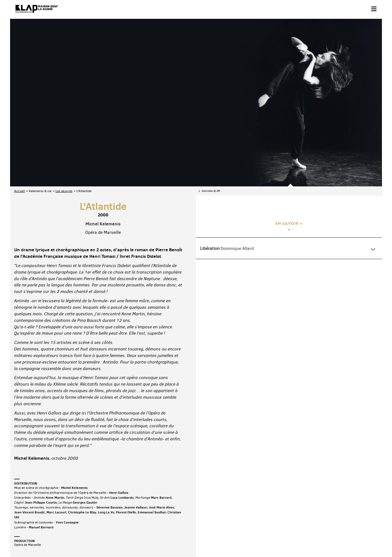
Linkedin (371, 514)
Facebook (314, 514)
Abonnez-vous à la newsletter (37, 515)
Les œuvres (64, 132)
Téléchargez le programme (85, 515)
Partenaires (51, 540)
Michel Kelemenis (103, 165)
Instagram (348, 514)
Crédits (124, 540)
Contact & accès (26, 540)
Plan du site (74, 540)
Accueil (19, 132)
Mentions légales (101, 540)
